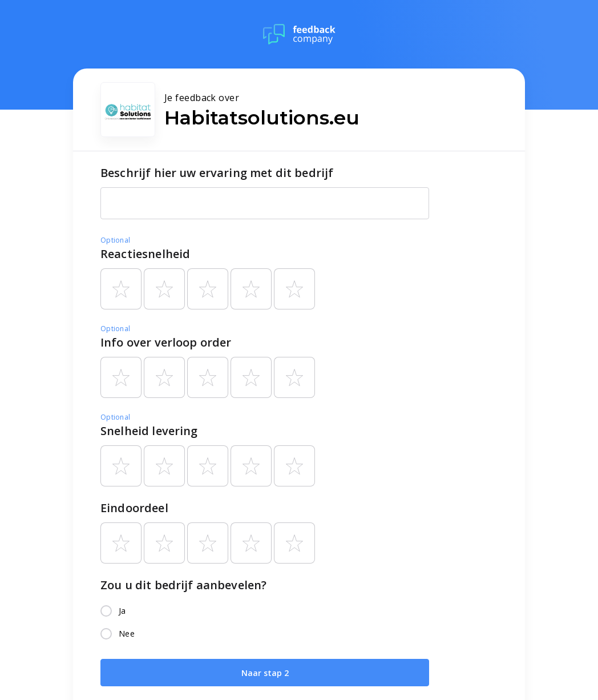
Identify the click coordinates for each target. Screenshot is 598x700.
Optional (115, 240)
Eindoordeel (134, 508)
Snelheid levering (149, 431)
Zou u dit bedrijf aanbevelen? (183, 585)
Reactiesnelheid (145, 254)
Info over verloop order (166, 342)
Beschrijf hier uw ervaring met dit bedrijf (217, 173)
